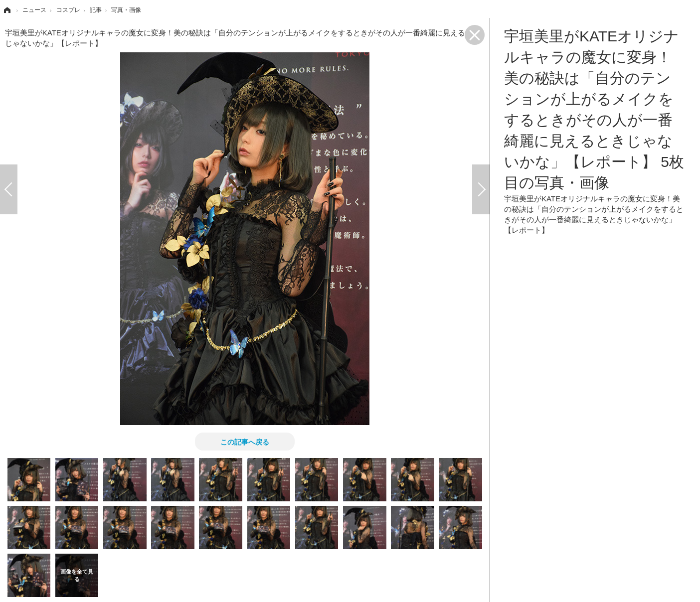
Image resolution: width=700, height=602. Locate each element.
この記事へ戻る (245, 442)
